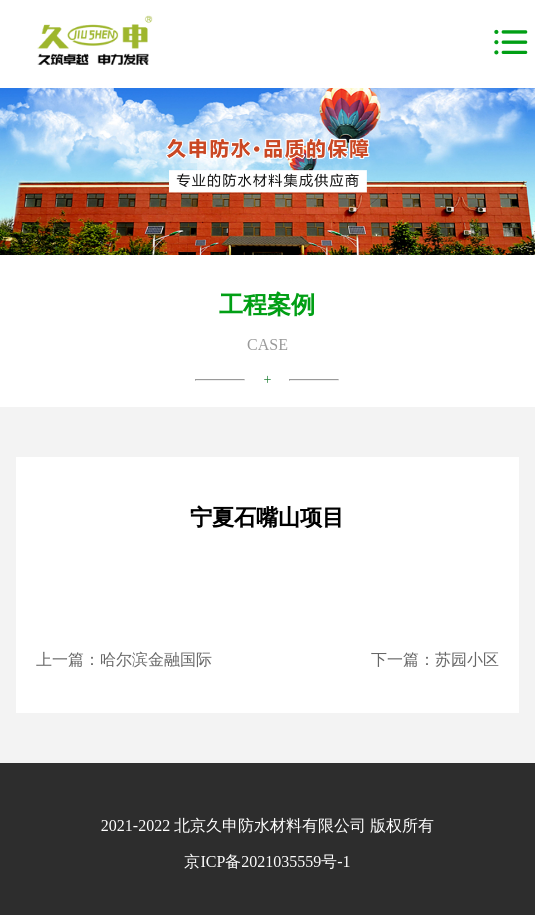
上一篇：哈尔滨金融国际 (124, 659)
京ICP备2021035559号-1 (267, 861)
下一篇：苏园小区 (435, 659)
